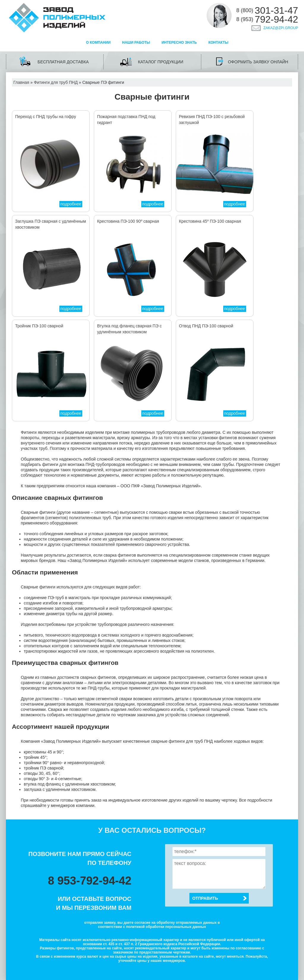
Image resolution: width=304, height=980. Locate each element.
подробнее (71, 204)
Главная (21, 82)
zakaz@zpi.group (281, 28)
